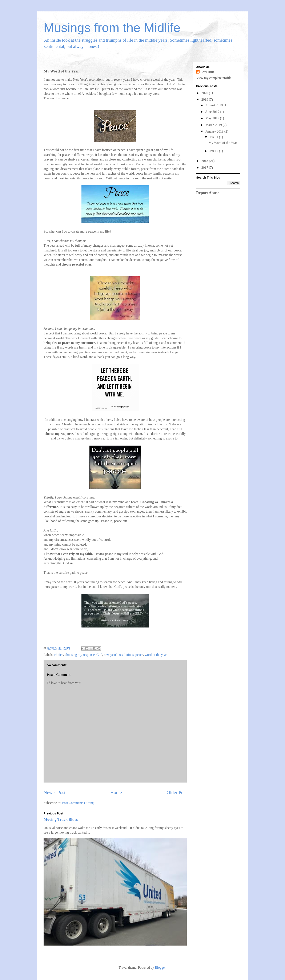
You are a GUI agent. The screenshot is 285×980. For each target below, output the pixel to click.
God (99, 655)
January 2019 (215, 131)
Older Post (177, 793)
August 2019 (214, 105)
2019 (205, 99)
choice (59, 655)
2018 (205, 161)
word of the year (156, 655)
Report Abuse (208, 193)
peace (139, 655)
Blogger (160, 968)
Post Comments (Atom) (78, 803)
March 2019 (214, 125)
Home (116, 793)
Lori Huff (207, 72)
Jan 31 (214, 137)
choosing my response (80, 655)
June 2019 (213, 112)
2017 (205, 168)
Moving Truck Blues (61, 819)
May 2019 (213, 118)
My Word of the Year (223, 143)
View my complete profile (214, 78)
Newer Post (55, 793)
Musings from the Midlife (112, 28)
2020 (205, 93)
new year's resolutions (119, 655)
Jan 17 (214, 151)
